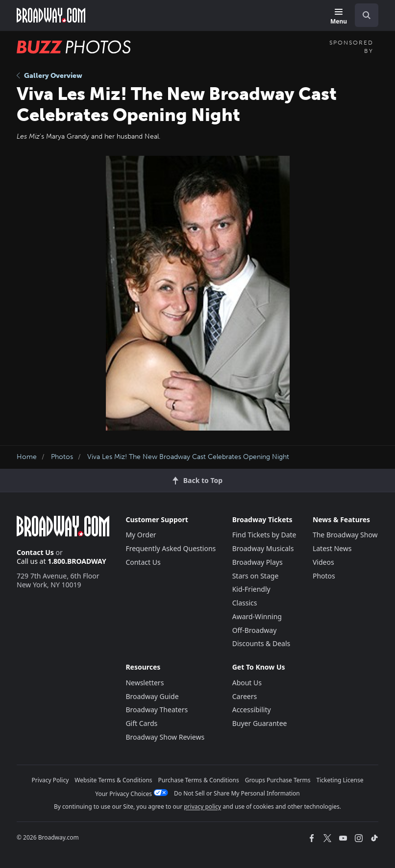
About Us (247, 683)
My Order (141, 535)
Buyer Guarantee (260, 723)
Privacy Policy (50, 780)
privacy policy (202, 807)
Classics (245, 603)
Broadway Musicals (263, 548)
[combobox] (363, 15)
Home (27, 457)
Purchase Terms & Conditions (199, 780)
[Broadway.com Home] (51, 15)
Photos (62, 457)
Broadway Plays (258, 562)
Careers (245, 696)
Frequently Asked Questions (171, 548)
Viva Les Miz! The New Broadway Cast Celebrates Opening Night (188, 457)
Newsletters (145, 683)
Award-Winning (257, 616)
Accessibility (252, 710)
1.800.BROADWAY (77, 561)
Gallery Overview (49, 76)
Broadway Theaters (157, 710)
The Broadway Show (345, 535)
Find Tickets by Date (264, 535)
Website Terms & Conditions (113, 780)
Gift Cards (141, 723)
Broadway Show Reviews (165, 737)
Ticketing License (340, 780)
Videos (323, 562)
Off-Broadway (255, 630)
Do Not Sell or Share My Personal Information (237, 793)
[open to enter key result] (367, 15)
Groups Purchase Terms (278, 780)
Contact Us (35, 552)
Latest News (332, 548)
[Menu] (339, 17)
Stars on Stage (256, 576)
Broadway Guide (152, 696)
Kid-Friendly (251, 589)
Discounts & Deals (261, 643)
